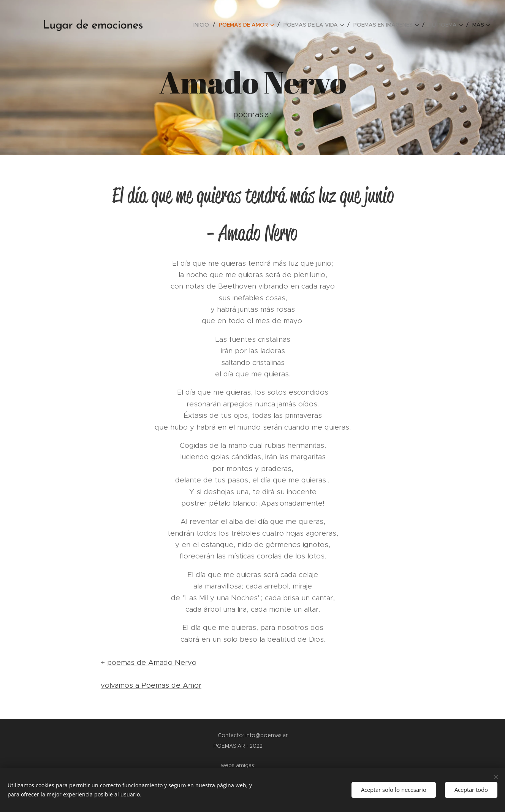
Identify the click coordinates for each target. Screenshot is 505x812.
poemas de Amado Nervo (152, 662)
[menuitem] (203, 25)
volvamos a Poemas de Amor (151, 685)
